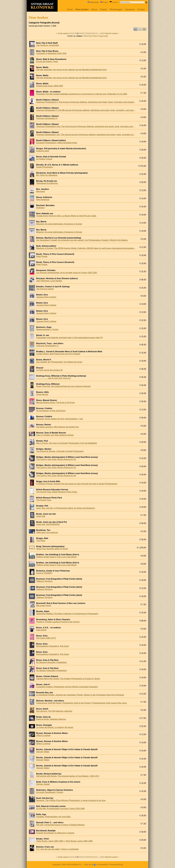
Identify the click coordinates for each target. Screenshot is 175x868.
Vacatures (130, 9)
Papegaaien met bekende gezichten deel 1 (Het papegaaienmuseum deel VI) (69, 338)
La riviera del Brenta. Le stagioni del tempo (55, 727)
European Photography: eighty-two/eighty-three (57, 143)
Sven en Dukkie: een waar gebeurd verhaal (55, 435)
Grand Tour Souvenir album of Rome (52, 549)
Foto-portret (41, 630)
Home (70, 9)
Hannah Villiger (43, 752)
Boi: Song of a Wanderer (47, 175)
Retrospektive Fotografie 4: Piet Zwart (53, 646)
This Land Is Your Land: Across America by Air (56, 459)
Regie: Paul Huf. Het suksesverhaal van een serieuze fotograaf (63, 386)
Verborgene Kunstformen (47, 183)
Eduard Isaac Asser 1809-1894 (50, 86)
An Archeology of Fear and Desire (51, 411)
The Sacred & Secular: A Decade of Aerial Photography (60, 451)
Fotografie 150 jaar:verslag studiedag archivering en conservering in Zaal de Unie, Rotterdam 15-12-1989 (82, 94)
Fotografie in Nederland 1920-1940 (51, 53)
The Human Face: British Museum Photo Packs (57, 492)
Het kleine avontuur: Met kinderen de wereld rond (57, 427)
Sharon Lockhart (43, 735)
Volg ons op (90, 864)
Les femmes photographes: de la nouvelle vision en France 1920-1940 (67, 273)
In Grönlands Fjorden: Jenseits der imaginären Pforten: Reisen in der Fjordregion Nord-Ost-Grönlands (80, 695)
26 (102, 33)
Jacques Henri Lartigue (46, 297)
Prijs (90, 36)
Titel (85, 36)
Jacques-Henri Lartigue (46, 305)
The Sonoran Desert (45, 289)
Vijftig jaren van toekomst (47, 532)
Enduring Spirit (43, 151)
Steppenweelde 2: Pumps (47, 329)
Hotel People (42, 256)
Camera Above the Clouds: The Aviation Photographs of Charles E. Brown (68, 679)
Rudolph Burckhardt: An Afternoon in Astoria (55, 833)
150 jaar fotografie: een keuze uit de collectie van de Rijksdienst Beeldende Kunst (71, 70)
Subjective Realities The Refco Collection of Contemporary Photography (67, 614)
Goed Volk (41, 516)
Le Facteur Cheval (44, 159)
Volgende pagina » (112, 33)
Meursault (40, 191)
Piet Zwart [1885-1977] (46, 638)
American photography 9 (47, 118)
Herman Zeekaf (43, 784)
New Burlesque (43, 200)
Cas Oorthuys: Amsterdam (48, 45)
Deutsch (114, 2)
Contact (141, 9)
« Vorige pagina (62, 33)
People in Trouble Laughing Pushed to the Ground (58, 622)
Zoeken (103, 9)
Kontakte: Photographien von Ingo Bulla (53, 817)
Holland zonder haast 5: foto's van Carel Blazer (57, 557)
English (104, 2)
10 (92, 33)
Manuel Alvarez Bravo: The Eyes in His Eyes (55, 403)
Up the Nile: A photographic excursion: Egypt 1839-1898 (60, 809)
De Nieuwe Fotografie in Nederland (51, 662)
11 (96, 33)
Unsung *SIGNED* (44, 573)
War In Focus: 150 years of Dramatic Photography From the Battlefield (66, 443)
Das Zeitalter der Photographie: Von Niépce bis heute (59, 362)
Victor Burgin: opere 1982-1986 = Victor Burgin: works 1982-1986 (64, 841)
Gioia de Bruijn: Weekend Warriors (51, 719)
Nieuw (94, 9)
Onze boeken (82, 9)
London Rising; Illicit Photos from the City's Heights (58, 354)
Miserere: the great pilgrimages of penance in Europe (59, 224)
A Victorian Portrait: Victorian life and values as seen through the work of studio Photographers (77, 484)
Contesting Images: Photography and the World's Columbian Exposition (67, 687)
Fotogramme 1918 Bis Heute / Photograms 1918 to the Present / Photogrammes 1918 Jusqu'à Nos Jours (82, 703)
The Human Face (44, 500)
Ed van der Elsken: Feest (47, 62)
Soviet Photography (45, 167)
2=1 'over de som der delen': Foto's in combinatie (57, 849)
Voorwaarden (103, 864)
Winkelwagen (116, 9)
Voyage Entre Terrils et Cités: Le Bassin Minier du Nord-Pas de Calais (66, 216)
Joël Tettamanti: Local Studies (49, 281)
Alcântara (40, 208)
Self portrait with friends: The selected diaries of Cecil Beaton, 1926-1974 (68, 776)
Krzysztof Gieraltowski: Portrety (50, 792)
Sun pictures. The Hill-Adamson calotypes (54, 711)
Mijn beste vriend (44, 606)
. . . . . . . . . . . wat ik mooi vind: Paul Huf (53, 378)
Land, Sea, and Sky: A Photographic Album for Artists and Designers (66, 508)
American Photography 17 (47, 346)
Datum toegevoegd (100, 36)
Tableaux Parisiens (44, 581)
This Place (41, 541)
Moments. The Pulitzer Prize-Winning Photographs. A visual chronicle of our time (71, 800)
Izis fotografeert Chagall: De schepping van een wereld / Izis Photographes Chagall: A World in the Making (82, 240)
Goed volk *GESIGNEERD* (48, 524)
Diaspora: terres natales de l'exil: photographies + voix (60, 419)
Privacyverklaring (116, 864)
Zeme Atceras (42, 394)
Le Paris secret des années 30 (49, 370)
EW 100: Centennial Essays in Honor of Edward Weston (60, 825)
